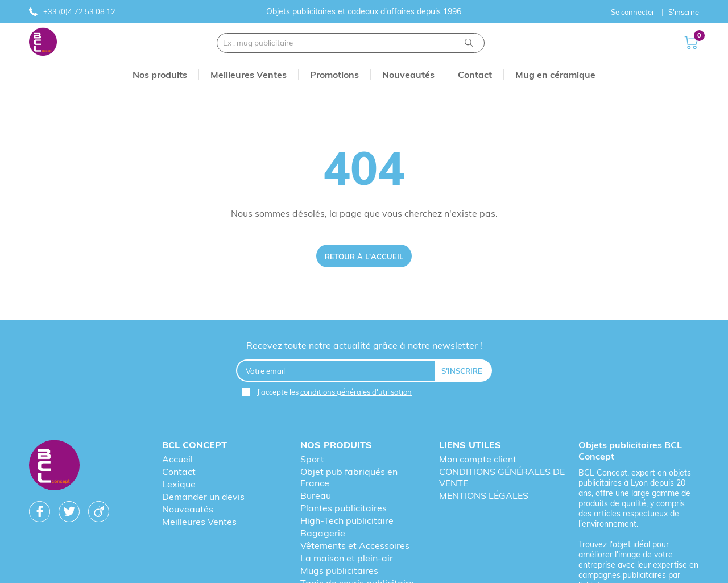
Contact (179, 472)
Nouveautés (188, 509)
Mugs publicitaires (339, 570)
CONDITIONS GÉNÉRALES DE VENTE (502, 477)
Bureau (316, 495)
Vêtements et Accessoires (355, 545)
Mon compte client (478, 459)
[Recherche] (469, 43)
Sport (312, 459)
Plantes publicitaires (344, 508)
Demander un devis (203, 497)
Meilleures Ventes (199, 522)
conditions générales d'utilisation (356, 392)
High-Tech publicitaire (347, 520)
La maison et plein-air (347, 558)
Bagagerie (323, 533)
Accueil (177, 459)
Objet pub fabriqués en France (349, 477)
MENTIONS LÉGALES (484, 495)
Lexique (179, 484)
